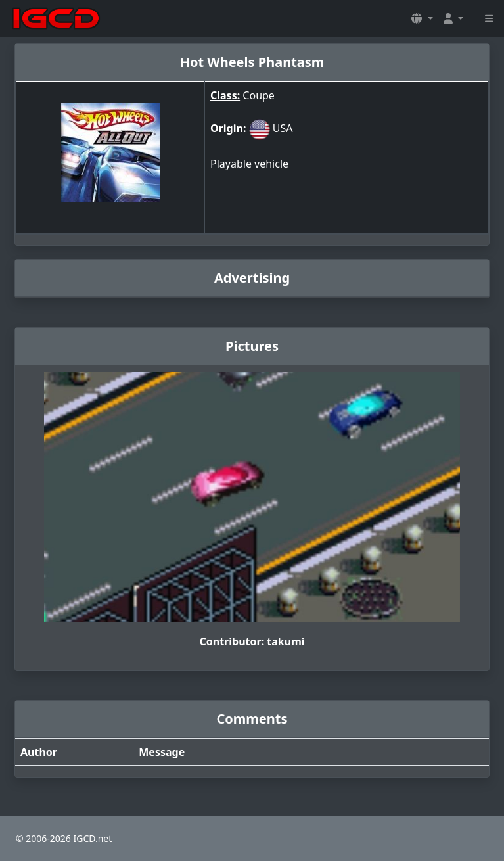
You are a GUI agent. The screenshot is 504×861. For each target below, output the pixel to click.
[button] (422, 18)
